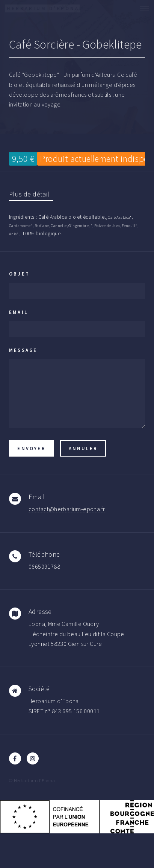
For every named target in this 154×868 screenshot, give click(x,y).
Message (23, 350)
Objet (19, 274)
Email (18, 312)
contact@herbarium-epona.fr (67, 509)
